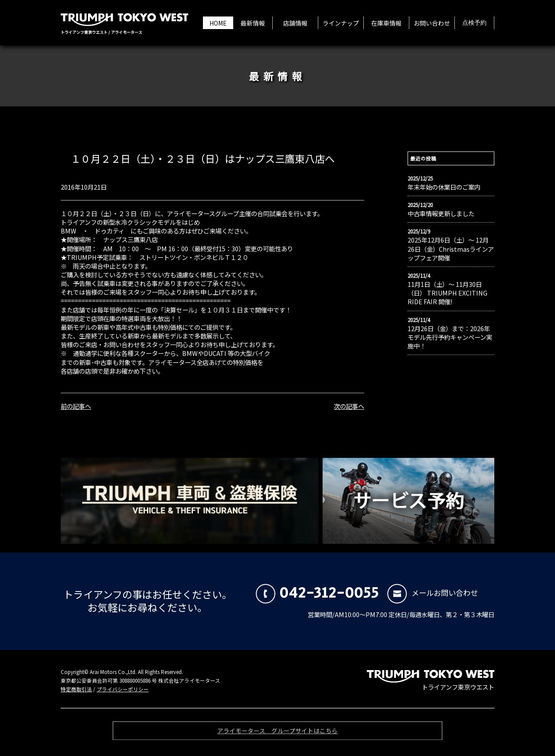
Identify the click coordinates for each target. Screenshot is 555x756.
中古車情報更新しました (441, 214)
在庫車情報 (386, 23)
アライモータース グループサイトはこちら (277, 734)
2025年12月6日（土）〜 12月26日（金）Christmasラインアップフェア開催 (451, 249)
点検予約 (474, 23)
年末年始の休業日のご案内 (444, 187)
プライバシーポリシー (123, 689)
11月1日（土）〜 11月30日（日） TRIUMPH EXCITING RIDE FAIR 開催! (447, 293)
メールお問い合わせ (433, 593)
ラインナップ (341, 23)
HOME (218, 23)
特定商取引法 (76, 689)
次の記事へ (349, 406)
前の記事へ (76, 406)
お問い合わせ (432, 23)
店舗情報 (295, 23)
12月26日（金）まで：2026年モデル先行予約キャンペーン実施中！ (450, 337)
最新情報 (253, 23)
